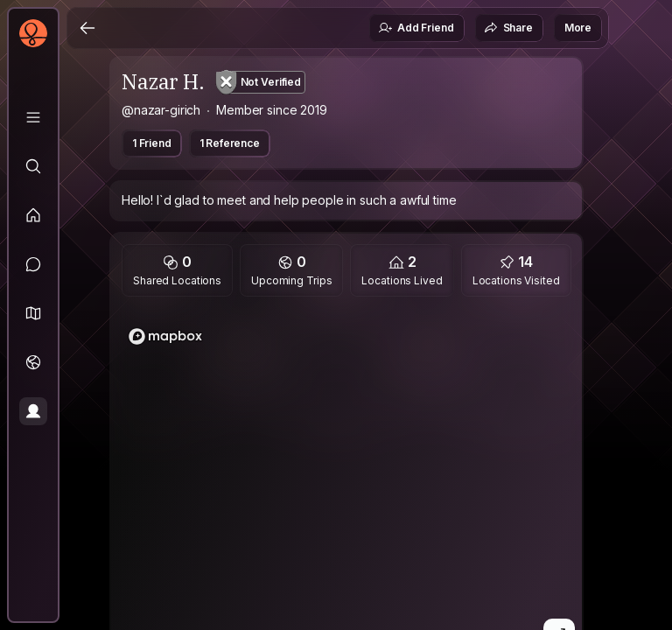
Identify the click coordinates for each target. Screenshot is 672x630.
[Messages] (33, 264)
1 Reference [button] (230, 143)
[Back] (87, 28)
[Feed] (33, 215)
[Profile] (33, 411)
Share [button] (508, 28)
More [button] (578, 28)
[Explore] (33, 166)
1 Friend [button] (152, 143)
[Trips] (33, 362)
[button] (33, 313)
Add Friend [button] (416, 28)
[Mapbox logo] (165, 336)
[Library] (33, 117)
